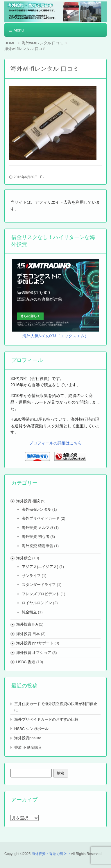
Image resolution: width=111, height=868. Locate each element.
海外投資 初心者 (36, 537)
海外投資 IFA (27, 624)
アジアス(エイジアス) (40, 567)
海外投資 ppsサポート (35, 643)
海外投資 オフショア (34, 653)
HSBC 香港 (26, 662)
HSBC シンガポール (31, 729)
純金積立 (29, 612)
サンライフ (31, 576)
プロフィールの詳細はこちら (55, 443)
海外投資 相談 (28, 501)
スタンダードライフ (39, 585)
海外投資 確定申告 (37, 546)
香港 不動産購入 (28, 747)
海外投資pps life (28, 738)
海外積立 (24, 558)
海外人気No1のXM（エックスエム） (56, 336)
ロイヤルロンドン (37, 603)
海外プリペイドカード (41, 518)
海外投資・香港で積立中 (51, 854)
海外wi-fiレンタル (36, 509)
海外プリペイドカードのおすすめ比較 (46, 719)
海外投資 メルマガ (37, 528)
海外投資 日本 (28, 634)
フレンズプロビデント (41, 594)
